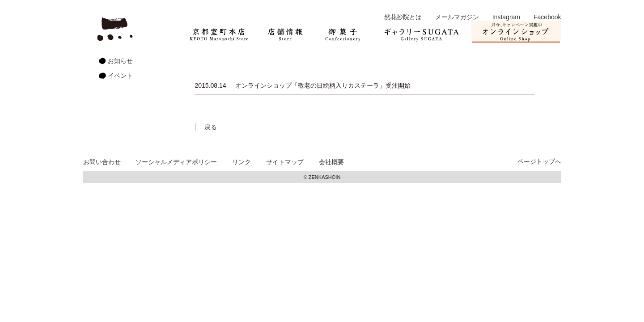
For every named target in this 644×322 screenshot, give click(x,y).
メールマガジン (457, 17)
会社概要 (331, 162)
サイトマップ (285, 162)
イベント (120, 76)
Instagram (506, 17)
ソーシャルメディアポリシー (176, 162)
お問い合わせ (102, 162)
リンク (241, 162)
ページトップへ (539, 161)
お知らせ (120, 61)
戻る (211, 127)
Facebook (547, 17)
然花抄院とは (403, 17)
